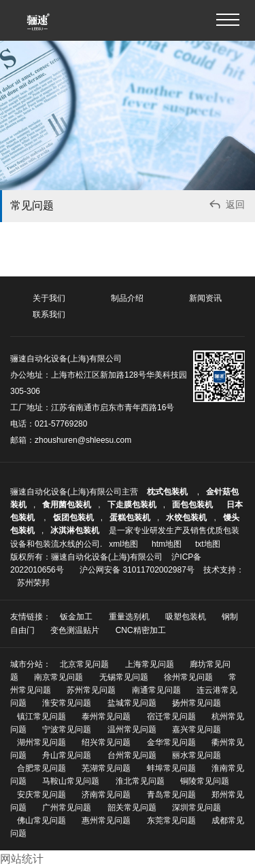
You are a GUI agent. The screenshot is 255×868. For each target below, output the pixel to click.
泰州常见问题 (106, 717)
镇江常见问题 (41, 717)
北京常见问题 (84, 664)
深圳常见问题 (197, 808)
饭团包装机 (73, 518)
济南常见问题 (106, 795)
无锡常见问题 (124, 677)
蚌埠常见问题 (171, 768)
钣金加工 (76, 617)
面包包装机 (192, 505)
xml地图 (123, 544)
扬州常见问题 (197, 703)
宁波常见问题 (67, 729)
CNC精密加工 (141, 630)
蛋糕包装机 (130, 518)
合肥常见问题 (41, 768)
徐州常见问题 (188, 677)
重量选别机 (129, 617)
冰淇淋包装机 (75, 530)
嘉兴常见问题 (197, 729)
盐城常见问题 (132, 703)
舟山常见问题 (67, 755)
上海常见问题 (150, 664)
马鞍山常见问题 (71, 781)
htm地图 (167, 544)
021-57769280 (61, 424)
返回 (226, 206)
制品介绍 (127, 298)
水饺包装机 (186, 518)
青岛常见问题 (171, 795)
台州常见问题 (132, 755)
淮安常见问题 (67, 703)
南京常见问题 (58, 677)
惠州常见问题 (106, 820)
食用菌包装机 (67, 505)
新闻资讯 (205, 298)
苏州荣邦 (33, 583)
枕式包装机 (168, 492)
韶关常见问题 (132, 808)
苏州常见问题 (91, 690)
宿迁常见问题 (171, 717)
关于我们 (49, 298)
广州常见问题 (67, 808)
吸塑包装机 (186, 617)
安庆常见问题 (41, 795)
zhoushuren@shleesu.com (83, 440)
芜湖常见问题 (106, 768)
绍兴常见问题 (106, 742)
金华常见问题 (171, 742)
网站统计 (22, 859)
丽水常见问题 (197, 755)
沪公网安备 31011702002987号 (137, 570)
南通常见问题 (156, 690)
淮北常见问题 (140, 781)
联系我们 (49, 314)
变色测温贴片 (75, 630)
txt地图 (208, 544)
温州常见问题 (132, 729)
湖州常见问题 (41, 742)
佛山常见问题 (41, 820)
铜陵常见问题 (205, 781)
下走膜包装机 (132, 505)
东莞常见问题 (171, 820)
